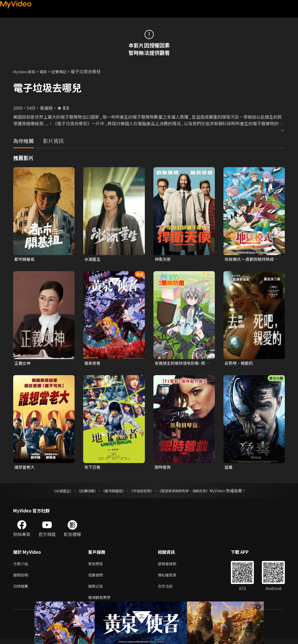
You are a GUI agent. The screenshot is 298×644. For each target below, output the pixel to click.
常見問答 (97, 566)
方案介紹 (22, 566)
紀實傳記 (65, 71)
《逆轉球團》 (81, 492)
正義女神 (23, 364)
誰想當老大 (25, 468)
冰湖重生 (93, 259)
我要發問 (97, 578)
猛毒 (229, 468)
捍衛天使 (163, 259)
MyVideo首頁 (26, 71)
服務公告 (97, 590)
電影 (48, 71)
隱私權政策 (172, 578)
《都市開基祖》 (111, 492)
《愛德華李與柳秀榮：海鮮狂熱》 (191, 492)
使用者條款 (172, 566)
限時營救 (163, 468)
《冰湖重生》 (52, 492)
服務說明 (22, 578)
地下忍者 (93, 468)
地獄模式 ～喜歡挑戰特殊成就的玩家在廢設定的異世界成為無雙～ (253, 259)
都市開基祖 (25, 259)
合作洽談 (170, 590)
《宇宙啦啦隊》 (143, 492)
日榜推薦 (22, 590)
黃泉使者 (93, 364)
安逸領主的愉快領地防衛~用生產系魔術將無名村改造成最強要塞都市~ (183, 364)
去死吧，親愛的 (240, 364)
